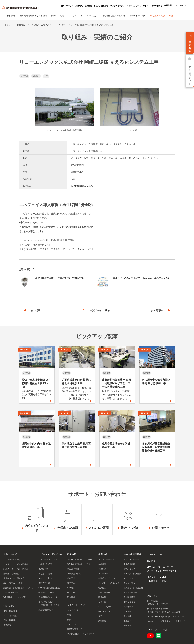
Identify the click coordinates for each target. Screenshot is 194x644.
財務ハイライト (130, 569)
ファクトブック (130, 583)
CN (180, 5)
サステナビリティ (76, 605)
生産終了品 (43, 569)
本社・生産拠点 (105, 592)
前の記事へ (37, 310)
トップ (8, 25)
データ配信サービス (12, 592)
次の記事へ (157, 310)
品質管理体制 (73, 569)
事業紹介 (102, 569)
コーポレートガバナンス (109, 583)
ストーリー (103, 574)
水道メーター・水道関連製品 (16, 569)
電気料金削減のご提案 (82, 186)
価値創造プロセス (75, 629)
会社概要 (102, 564)
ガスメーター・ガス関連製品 (16, 564)
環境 (69, 615)
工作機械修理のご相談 (48, 597)
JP (171, 5)
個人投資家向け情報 (132, 574)
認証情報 (102, 621)
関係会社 (102, 597)
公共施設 (7, 625)
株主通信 (127, 611)
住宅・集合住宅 (10, 611)
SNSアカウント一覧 (157, 629)
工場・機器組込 (10, 620)
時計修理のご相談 (46, 592)
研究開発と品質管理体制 (113, 16)
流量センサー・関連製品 (14, 578)
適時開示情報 (129, 597)
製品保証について (46, 610)
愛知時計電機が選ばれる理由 (33, 16)
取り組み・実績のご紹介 (162, 16)
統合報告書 (128, 607)
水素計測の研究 (74, 574)
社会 (69, 620)
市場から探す (9, 606)
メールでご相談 (45, 578)
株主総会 (127, 621)
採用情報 (163, 5)
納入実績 (71, 597)
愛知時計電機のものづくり (64, 16)
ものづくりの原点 (89, 16)
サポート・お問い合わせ (51, 554)
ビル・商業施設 (10, 616)
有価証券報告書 (130, 592)
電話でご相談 (44, 583)
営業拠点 (102, 588)
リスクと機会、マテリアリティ (81, 634)
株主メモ (127, 626)
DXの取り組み (105, 611)
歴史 (100, 616)
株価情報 (127, 616)
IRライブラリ (129, 602)
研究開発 (71, 578)
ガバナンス (72, 624)
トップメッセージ (75, 610)
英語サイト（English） (158, 577)
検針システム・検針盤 (13, 583)
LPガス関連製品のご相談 (49, 588)
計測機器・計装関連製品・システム (19, 588)
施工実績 (71, 592)
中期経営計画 (129, 564)
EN (176, 5)
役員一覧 (102, 602)
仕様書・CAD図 (45, 564)
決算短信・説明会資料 (133, 588)
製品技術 (71, 583)
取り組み (71, 588)
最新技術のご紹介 (138, 16)
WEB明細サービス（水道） (15, 597)
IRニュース (128, 578)
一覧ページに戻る (100, 310)
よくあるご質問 (45, 574)
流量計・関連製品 (11, 574)
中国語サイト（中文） (158, 581)
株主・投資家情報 (133, 554)
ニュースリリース (155, 554)
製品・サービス (11, 554)
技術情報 (11, 16)
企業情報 (103, 554)
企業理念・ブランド (107, 578)
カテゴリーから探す (12, 559)
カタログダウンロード (48, 559)
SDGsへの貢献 (105, 607)
